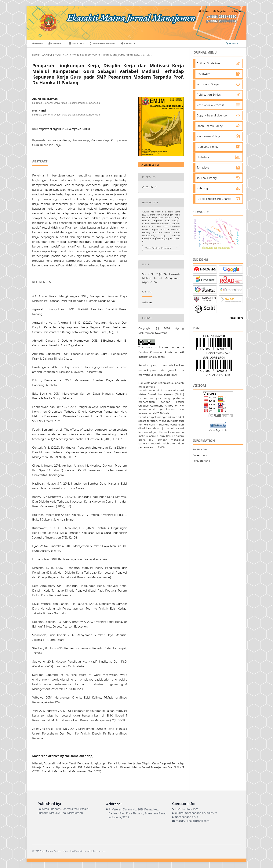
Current (56, 43)
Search (232, 43)
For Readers (200, 449)
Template (203, 168)
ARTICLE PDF (152, 165)
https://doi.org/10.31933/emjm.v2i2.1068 (64, 129)
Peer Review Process (210, 105)
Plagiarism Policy (208, 136)
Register (220, 11)
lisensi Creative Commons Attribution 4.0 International (161, 406)
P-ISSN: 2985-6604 (218, 375)
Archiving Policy (207, 147)
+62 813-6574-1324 (187, 809)
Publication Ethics (209, 95)
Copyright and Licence (212, 116)
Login (236, 11)
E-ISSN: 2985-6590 (218, 353)
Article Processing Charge (214, 199)
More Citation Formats (158, 248)
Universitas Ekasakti (73, 851)
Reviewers (203, 74)
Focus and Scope (208, 84)
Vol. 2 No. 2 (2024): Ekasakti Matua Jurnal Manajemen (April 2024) (98, 55)
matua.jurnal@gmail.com (193, 821)
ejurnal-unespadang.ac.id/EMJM (196, 813)
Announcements (102, 43)
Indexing (202, 188)
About (127, 43)
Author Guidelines (209, 63)
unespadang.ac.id (187, 817)
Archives (76, 43)
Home (37, 43)
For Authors (200, 455)
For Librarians (201, 461)
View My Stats (218, 430)
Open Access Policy (210, 126)
